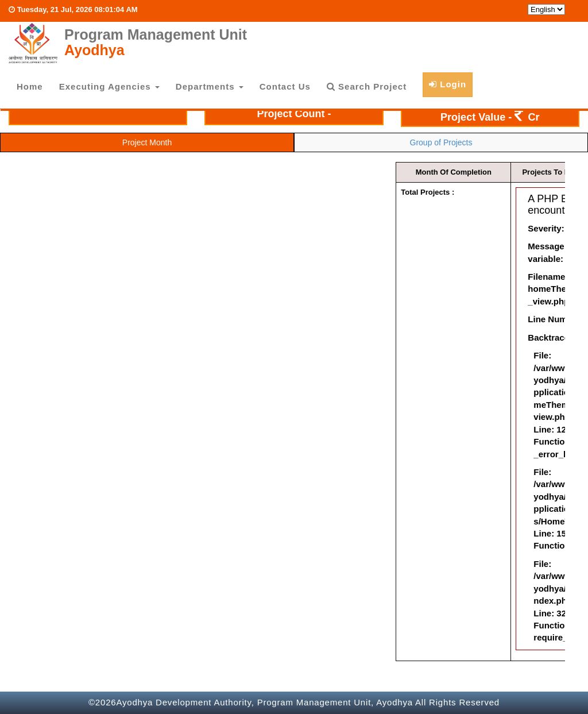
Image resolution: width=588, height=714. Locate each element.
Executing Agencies (109, 86)
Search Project (367, 86)
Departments (210, 86)
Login (448, 84)
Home (30, 86)
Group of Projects (441, 142)
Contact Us (285, 86)
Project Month (147, 142)
